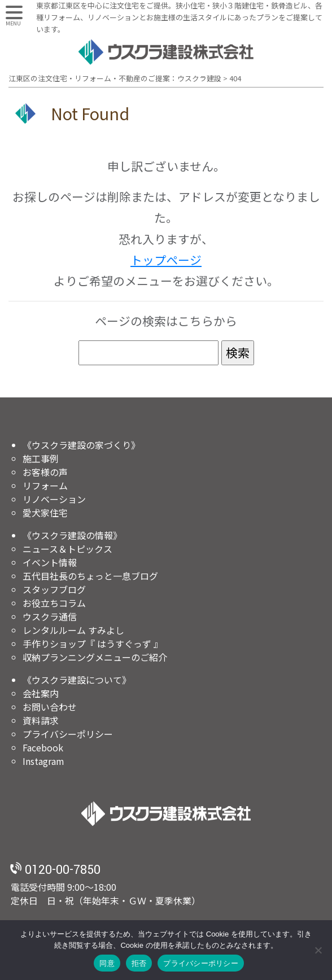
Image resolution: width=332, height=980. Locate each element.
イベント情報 (50, 562)
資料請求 (41, 720)
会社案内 (41, 693)
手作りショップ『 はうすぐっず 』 (93, 644)
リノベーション (54, 499)
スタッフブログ (54, 589)
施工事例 (41, 458)
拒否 (139, 963)
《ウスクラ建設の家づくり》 (81, 445)
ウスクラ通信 (50, 616)
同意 (107, 963)
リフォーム (45, 485)
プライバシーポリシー (68, 734)
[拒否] (318, 950)
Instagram (43, 761)
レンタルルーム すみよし (73, 630)
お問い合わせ (50, 707)
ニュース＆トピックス (67, 549)
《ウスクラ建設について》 (77, 680)
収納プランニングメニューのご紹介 (95, 657)
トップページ (166, 260)
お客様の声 (45, 472)
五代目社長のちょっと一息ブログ (90, 576)
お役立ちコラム (54, 603)
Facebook (43, 747)
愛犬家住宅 (45, 513)
